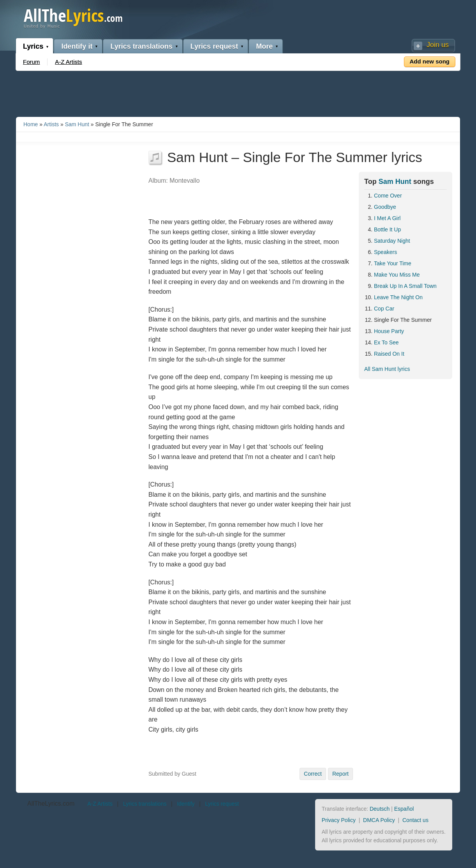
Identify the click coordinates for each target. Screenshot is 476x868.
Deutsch (380, 809)
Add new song (430, 61)
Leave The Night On (398, 297)
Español (404, 809)
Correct (313, 774)
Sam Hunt (77, 124)
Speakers (385, 252)
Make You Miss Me (397, 275)
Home (31, 124)
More (264, 46)
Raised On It (389, 354)
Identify (186, 804)
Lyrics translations (141, 46)
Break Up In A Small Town (405, 286)
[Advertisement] (238, 92)
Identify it (77, 46)
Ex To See (386, 342)
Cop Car (384, 309)
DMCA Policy (379, 820)
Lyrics (33, 46)
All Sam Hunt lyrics (387, 369)
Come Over (388, 196)
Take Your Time (393, 263)
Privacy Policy (339, 820)
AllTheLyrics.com (51, 804)
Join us (438, 45)
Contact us (415, 820)
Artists (51, 124)
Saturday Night (392, 241)
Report (340, 774)
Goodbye (385, 207)
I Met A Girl (387, 218)
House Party (389, 331)
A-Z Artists (68, 62)
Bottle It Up (387, 229)
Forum (31, 62)
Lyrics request (214, 46)
